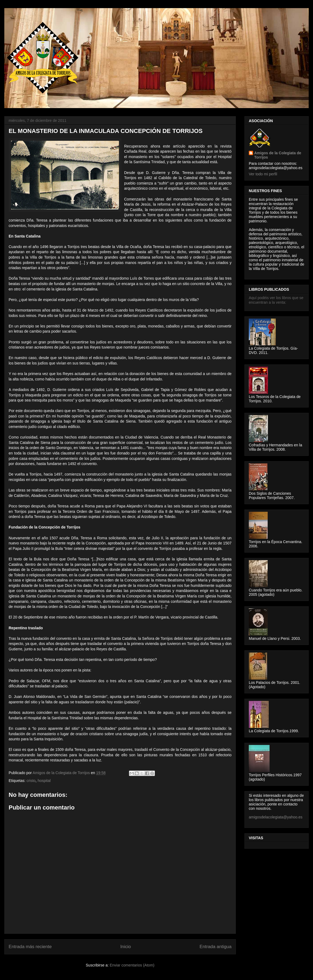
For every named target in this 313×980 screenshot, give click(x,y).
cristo (31, 781)
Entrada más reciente (30, 947)
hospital (44, 781)
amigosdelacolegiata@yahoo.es (276, 817)
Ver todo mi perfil (263, 174)
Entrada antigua (216, 947)
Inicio (126, 947)
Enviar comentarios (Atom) (132, 965)
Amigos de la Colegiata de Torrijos (62, 773)
